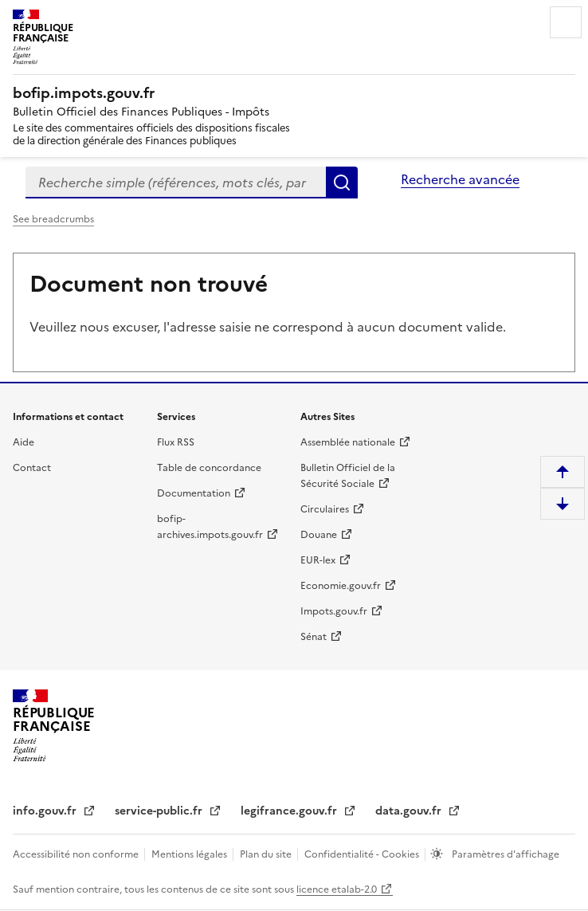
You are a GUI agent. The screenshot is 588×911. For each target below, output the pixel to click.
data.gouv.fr (410, 811)
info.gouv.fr (46, 811)
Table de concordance (209, 468)
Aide (24, 442)
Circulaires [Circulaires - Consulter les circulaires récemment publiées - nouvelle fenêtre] (325, 509)
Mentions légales (190, 854)
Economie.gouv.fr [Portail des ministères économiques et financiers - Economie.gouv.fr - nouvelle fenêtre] (341, 586)
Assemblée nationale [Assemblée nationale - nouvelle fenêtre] (348, 442)
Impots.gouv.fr (334, 611)
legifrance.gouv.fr (290, 811)
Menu (566, 22)
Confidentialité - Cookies (363, 854)
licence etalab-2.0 (337, 889)
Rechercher (342, 183)
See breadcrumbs (53, 219)
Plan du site (267, 854)
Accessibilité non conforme (77, 854)
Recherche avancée (460, 179)
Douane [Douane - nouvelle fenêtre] (319, 535)
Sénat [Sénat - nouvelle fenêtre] (314, 637)
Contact (32, 468)
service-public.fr (160, 811)
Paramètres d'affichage (504, 854)
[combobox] (176, 183)
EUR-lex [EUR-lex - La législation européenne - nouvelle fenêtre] (318, 560)
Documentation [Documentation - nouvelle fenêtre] (194, 493)
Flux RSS (176, 442)
